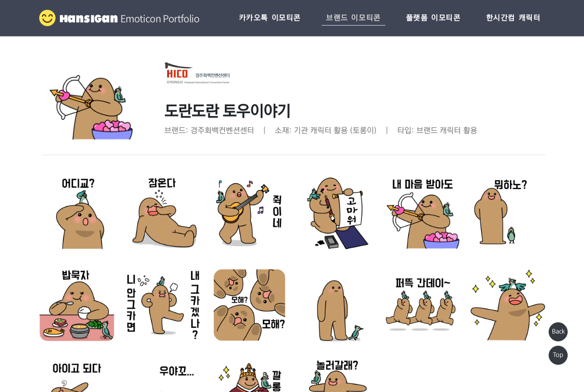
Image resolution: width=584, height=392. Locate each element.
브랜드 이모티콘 (354, 18)
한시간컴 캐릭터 (514, 18)
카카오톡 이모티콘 (270, 18)
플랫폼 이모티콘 (434, 18)
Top (558, 355)
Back (558, 332)
